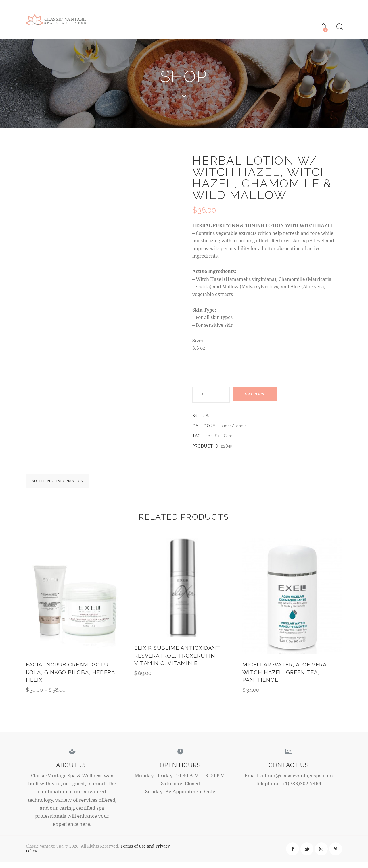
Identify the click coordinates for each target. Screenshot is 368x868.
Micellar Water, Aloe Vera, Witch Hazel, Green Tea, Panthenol (287, 677)
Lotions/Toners (232, 426)
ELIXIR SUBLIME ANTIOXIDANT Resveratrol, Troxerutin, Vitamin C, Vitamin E (178, 661)
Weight (207, 369)
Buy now (259, 395)
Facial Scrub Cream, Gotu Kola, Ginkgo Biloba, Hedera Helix (71, 677)
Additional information (66, 483)
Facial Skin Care (218, 436)
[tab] (66, 483)
